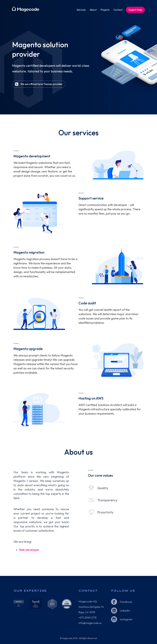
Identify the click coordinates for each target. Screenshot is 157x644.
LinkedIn (125, 611)
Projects (105, 10)
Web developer (29, 550)
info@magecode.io (90, 623)
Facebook (126, 602)
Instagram (126, 619)
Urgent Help (135, 10)
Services (81, 10)
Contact (118, 10)
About (93, 10)
